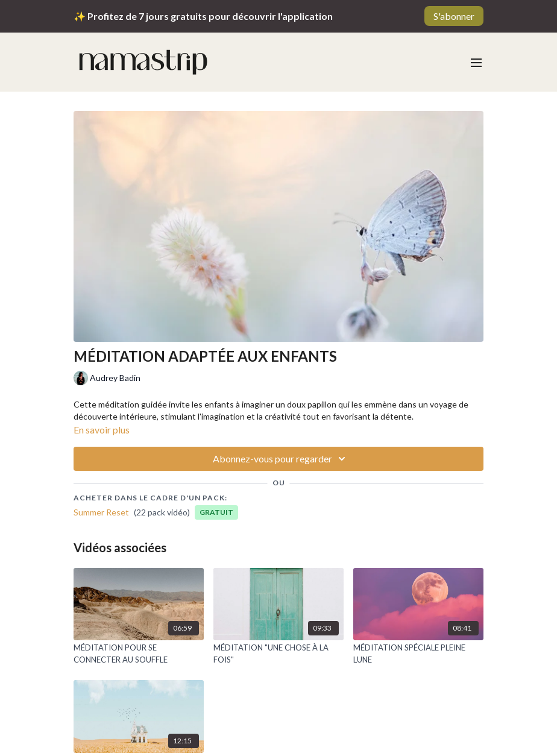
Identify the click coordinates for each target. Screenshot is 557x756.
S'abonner (454, 16)
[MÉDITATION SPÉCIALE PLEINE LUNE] (418, 654)
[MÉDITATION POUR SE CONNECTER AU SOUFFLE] (139, 654)
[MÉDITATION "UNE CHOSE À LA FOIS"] (278, 654)
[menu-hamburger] (476, 62)
